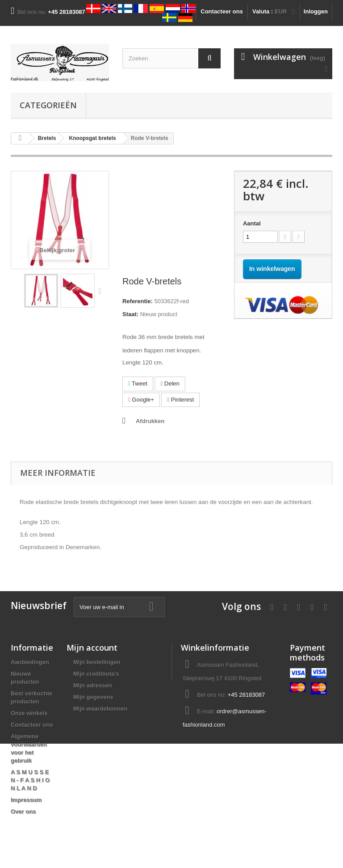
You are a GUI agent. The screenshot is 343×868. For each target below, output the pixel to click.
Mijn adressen (93, 685)
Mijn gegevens (93, 697)
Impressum (26, 800)
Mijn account (92, 648)
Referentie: (138, 301)
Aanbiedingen (30, 662)
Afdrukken (150, 421)
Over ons (23, 811)
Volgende (102, 291)
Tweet (138, 383)
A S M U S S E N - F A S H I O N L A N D (30, 780)
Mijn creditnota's (96, 674)
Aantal (252, 223)
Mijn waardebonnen (100, 709)
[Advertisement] (171, 224)
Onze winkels (29, 713)
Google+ (141, 400)
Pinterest (180, 400)
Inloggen (316, 11)
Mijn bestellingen (97, 662)
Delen (170, 383)
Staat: (130, 314)
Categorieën (48, 105)
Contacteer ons (222, 11)
